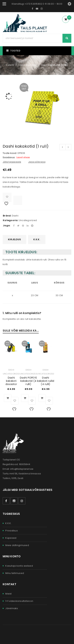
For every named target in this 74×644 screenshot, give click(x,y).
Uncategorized (27, 65)
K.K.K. (37, 239)
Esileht (10, 65)
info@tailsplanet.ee (22, 469)
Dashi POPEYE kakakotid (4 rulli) (28, 381)
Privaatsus (12, 531)
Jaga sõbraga (37, 162)
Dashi (15, 216)
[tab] (14, 240)
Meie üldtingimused (17, 545)
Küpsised (11, 538)
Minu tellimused (15, 573)
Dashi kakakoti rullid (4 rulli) (46, 381)
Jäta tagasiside (12, 162)
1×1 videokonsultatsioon (19, 601)
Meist (8, 594)
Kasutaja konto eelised (19, 566)
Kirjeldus (14, 239)
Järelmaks (12, 608)
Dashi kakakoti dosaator (11, 381)
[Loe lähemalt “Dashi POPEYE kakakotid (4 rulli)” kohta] (25, 398)
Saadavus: (9, 157)
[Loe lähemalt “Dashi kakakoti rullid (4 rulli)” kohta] (42, 398)
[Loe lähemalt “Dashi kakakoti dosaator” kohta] (8, 398)
